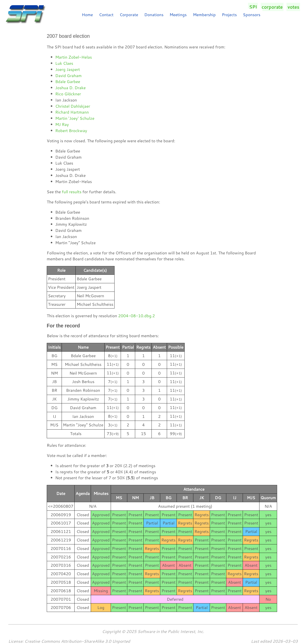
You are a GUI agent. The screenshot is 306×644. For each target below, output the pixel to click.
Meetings (178, 15)
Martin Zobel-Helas (74, 57)
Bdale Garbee (68, 81)
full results (72, 192)
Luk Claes (64, 63)
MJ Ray (62, 124)
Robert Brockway (71, 130)
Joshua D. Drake (70, 88)
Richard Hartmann (72, 112)
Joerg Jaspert (68, 69)
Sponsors (252, 15)
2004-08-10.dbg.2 (137, 316)
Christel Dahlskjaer (73, 106)
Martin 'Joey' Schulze (75, 118)
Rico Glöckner (68, 94)
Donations (154, 15)
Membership (204, 15)
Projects (229, 15)
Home (87, 15)
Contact (106, 15)
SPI (253, 7)
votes (293, 7)
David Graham (68, 75)
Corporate (129, 15)
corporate (272, 7)
